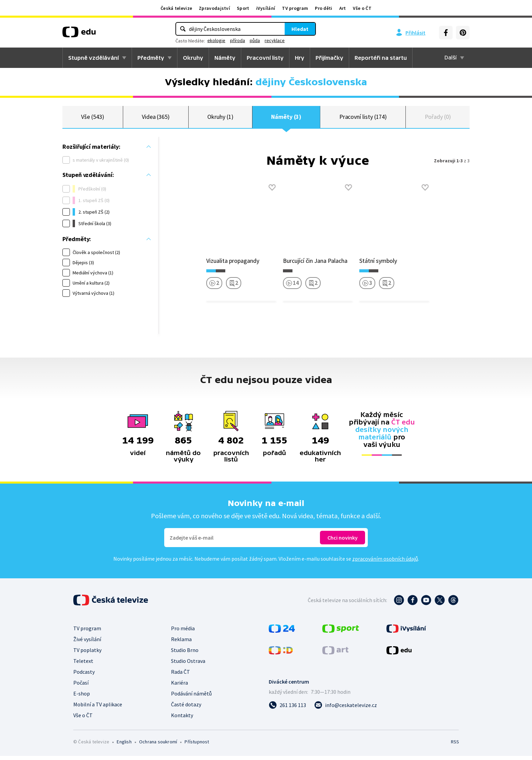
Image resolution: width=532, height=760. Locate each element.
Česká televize (176, 8)
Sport (243, 8)
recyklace (275, 40)
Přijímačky (329, 58)
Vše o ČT (362, 8)
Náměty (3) (286, 119)
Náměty (225, 58)
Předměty (151, 58)
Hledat (300, 29)
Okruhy (193, 58)
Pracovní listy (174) (363, 119)
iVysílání (266, 8)
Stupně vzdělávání (93, 58)
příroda (237, 40)
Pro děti (324, 8)
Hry (300, 58)
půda (255, 40)
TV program (295, 8)
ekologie (216, 40)
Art (343, 8)
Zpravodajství (214, 8)
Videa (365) (156, 119)
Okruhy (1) (220, 119)
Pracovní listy (265, 58)
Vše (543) (92, 119)
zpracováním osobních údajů (385, 563)
